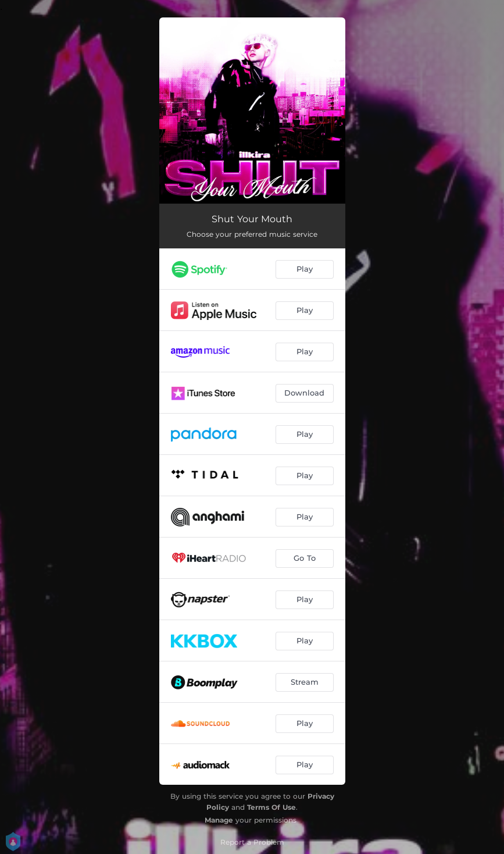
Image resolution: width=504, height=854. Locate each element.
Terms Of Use (271, 807)
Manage (219, 820)
